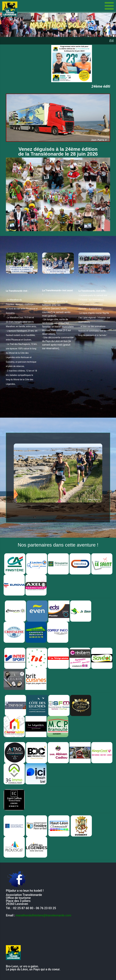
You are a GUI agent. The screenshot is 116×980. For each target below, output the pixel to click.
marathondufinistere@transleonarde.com (43, 915)
